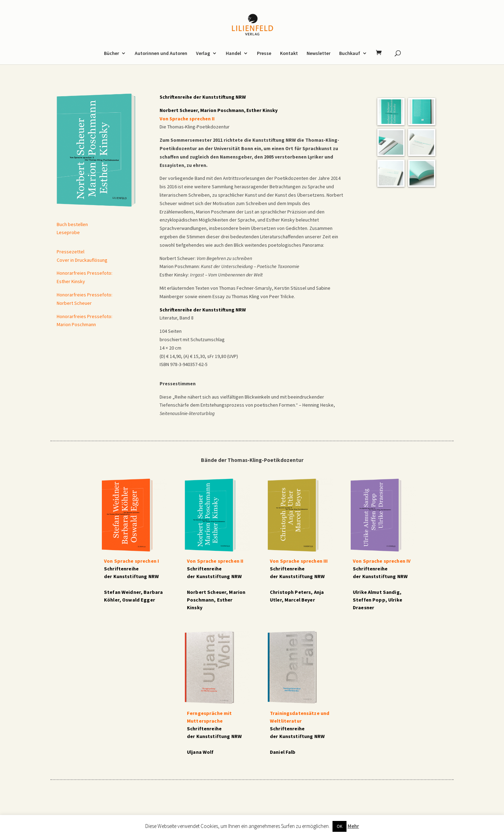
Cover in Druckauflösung (82, 260)
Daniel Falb (283, 752)
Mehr (353, 826)
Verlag (203, 54)
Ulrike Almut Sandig (376, 592)
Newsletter (318, 54)
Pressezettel (71, 252)
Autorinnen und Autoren (161, 54)
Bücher (111, 54)
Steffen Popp (369, 600)
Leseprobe (68, 232)
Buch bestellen (72, 224)
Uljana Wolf (200, 752)
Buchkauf (350, 54)
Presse (264, 54)
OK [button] (339, 826)
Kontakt (289, 54)
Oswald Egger (139, 600)
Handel (233, 54)
